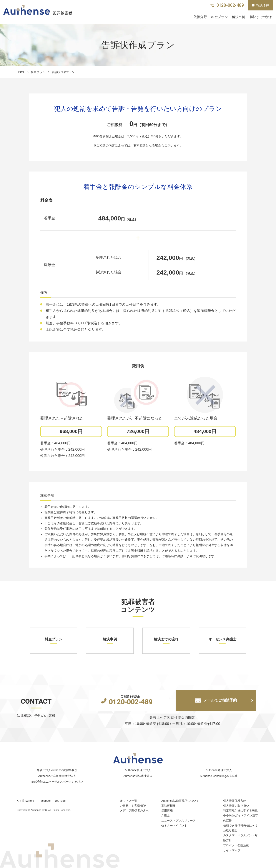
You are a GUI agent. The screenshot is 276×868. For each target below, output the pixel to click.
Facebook (45, 800)
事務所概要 (168, 805)
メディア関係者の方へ (134, 810)
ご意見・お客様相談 (133, 805)
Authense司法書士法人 (138, 775)
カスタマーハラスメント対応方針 (240, 838)
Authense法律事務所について (180, 800)
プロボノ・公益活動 (236, 845)
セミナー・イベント (174, 825)
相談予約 (260, 5)
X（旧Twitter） (26, 800)
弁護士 (166, 815)
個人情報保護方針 (235, 800)
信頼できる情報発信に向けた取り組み (240, 828)
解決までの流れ (261, 17)
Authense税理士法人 (138, 769)
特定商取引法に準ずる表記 (240, 810)
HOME (21, 72)
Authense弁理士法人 (219, 769)
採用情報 (167, 810)
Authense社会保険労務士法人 (57, 775)
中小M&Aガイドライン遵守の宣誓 (241, 818)
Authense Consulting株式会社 (219, 775)
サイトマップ (232, 850)
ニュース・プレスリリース (178, 820)
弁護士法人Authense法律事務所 (57, 769)
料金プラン (219, 17)
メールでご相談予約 (216, 700)
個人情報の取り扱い (236, 805)
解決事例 (239, 17)
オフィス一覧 (129, 800)
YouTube (60, 800)
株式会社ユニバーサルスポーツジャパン (57, 781)
